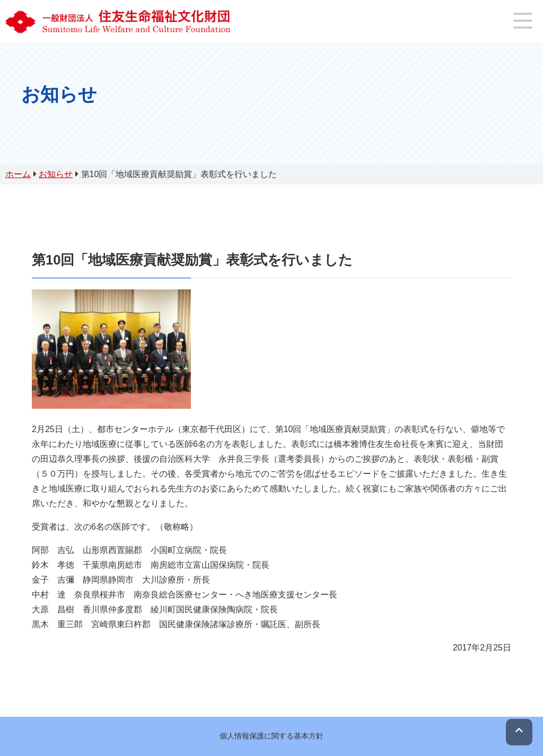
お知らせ (56, 174)
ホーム (18, 174)
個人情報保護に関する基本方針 (271, 736)
